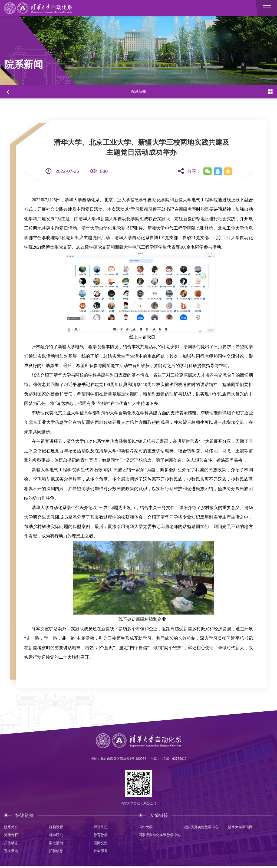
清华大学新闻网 (241, 827)
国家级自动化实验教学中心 (161, 836)
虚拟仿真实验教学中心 (202, 827)
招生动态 (12, 844)
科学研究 (57, 836)
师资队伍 (101, 827)
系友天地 (12, 852)
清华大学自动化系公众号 (138, 804)
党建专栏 (12, 836)
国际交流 (101, 844)
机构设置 (57, 827)
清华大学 (146, 827)
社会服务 (101, 852)
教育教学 (101, 836)
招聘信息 (57, 852)
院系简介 (12, 827)
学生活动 (57, 844)
